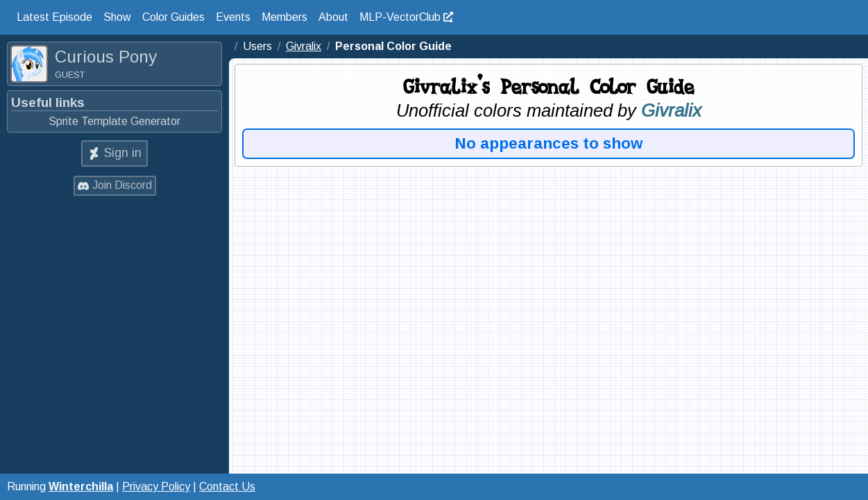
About (333, 17)
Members (284, 17)
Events (233, 17)
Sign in (123, 153)
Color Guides (173, 17)
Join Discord (122, 185)
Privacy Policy (156, 486)
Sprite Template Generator (114, 121)
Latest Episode (54, 17)
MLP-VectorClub (400, 17)
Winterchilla (81, 486)
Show (117, 17)
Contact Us (227, 486)
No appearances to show (549, 143)
